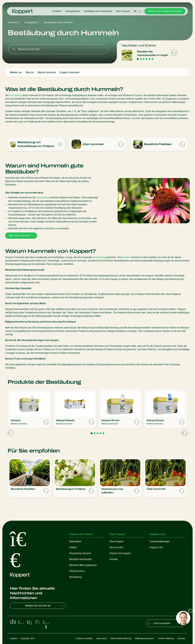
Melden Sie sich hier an (45, 606)
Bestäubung (31, 22)
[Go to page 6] (153, 59)
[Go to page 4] (147, 59)
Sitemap (181, 638)
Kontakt (114, 559)
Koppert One (156, 547)
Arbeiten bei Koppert (120, 553)
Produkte (57, 11)
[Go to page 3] (144, 59)
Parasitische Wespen (80, 553)
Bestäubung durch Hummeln (58, 22)
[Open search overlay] (136, 11)
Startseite (13, 22)
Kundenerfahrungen (160, 541)
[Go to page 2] (141, 59)
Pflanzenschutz (77, 571)
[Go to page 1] (138, 59)
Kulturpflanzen (73, 11)
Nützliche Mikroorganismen (83, 565)
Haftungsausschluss (144, 638)
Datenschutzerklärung (121, 638)
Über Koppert (123, 11)
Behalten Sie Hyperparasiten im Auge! (152, 53)
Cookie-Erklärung (166, 638)
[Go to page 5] (150, 59)
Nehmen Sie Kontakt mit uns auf (165, 11)
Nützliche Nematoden (80, 559)
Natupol (126, 257)
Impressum (102, 638)
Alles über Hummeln (21, 235)
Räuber (73, 547)
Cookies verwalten (84, 638)
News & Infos (116, 547)
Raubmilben (75, 541)
